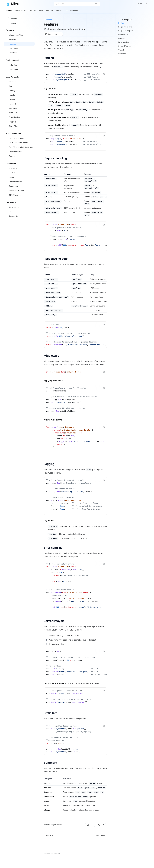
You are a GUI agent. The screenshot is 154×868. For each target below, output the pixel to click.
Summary (122, 54)
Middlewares (20, 11)
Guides (9, 11)
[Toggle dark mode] (146, 4)
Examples (74, 11)
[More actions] (61, 34)
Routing (121, 23)
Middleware (123, 35)
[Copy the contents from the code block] (104, 74)
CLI (66, 11)
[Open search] (77, 4)
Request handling (125, 27)
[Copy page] (51, 34)
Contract (32, 11)
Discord (11, 19)
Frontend (50, 11)
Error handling (124, 42)
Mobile (59, 11)
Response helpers (126, 31)
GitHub (138, 4)
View (41, 11)
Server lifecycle (125, 46)
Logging (122, 38)
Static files (122, 50)
